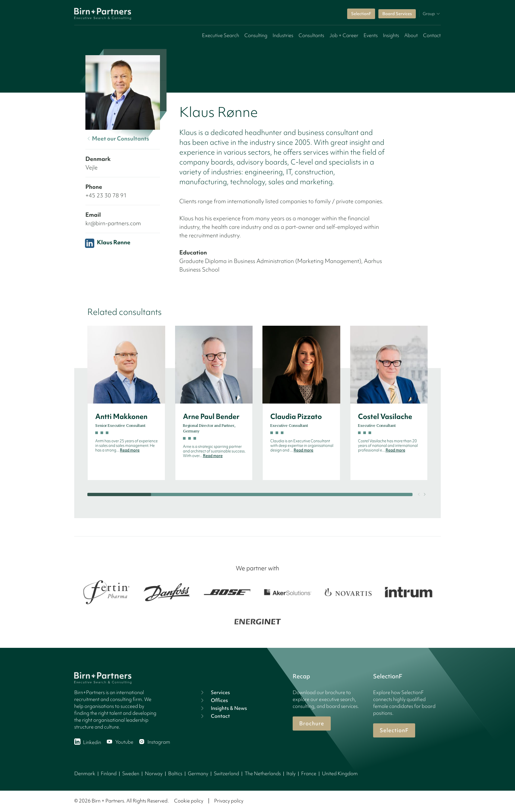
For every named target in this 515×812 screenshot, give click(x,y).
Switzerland (226, 774)
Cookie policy (189, 801)
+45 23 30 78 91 (106, 195)
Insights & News (223, 708)
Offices (213, 700)
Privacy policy (229, 801)
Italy (291, 774)
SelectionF (361, 14)
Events (371, 35)
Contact (432, 35)
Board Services (397, 14)
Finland (109, 774)
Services (214, 692)
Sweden (131, 774)
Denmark (85, 774)
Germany (198, 774)
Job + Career (344, 35)
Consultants (311, 35)
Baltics (175, 774)
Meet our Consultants (117, 139)
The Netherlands (263, 774)
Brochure (312, 723)
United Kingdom (340, 774)
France (309, 774)
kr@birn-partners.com (113, 223)
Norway (154, 774)
